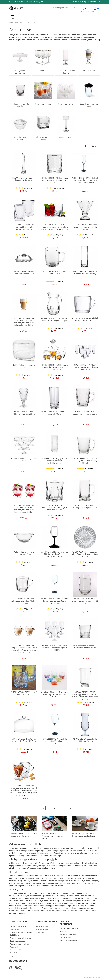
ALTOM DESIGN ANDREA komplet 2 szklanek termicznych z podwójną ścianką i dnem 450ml (24, 322)
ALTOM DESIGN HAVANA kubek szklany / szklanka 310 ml (85, 319)
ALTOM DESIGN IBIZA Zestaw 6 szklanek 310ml (24, 693)
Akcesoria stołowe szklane (20, 138)
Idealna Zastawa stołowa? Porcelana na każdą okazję (83, 835)
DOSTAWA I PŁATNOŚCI (66, 923)
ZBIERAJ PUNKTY (93, 2)
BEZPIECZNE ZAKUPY (46, 922)
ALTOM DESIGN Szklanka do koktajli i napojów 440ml (85, 740)
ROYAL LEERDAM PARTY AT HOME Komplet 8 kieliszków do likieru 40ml (85, 367)
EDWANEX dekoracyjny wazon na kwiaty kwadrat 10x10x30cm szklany (54, 461)
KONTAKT (75, 2)
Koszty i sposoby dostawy (68, 940)
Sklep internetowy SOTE (92, 977)
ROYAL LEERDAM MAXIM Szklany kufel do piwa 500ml (85, 506)
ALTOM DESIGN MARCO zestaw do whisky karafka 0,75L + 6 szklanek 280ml (54, 367)
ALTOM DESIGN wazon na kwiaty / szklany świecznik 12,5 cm (85, 601)
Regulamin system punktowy (19, 944)
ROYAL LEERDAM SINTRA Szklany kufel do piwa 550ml (85, 413)
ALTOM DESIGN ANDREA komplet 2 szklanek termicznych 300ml (24, 227)
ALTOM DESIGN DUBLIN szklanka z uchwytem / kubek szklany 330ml (24, 601)
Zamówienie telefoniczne (18, 926)
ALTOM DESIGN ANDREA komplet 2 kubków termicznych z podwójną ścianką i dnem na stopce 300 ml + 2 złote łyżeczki (24, 789)
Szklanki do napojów (43, 104)
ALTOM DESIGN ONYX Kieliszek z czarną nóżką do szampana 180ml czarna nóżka (85, 180)
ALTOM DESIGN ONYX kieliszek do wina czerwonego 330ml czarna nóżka (54, 601)
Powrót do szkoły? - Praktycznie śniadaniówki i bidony (53, 836)
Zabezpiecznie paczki (42, 929)
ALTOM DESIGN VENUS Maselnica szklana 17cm (24, 273)
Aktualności (14, 947)
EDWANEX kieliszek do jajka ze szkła (24, 460)
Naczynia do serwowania (20, 72)
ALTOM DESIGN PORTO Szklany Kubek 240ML (54, 273)
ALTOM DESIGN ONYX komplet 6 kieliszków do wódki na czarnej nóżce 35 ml (54, 554)
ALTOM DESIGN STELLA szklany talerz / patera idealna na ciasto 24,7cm (85, 554)
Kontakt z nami (15, 929)
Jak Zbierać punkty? (67, 937)
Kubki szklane (89, 71)
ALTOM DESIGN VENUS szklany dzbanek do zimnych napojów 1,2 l (54, 321)
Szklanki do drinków (66, 104)
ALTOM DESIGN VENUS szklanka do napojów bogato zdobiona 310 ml (54, 507)
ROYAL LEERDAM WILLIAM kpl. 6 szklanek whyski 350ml (85, 647)
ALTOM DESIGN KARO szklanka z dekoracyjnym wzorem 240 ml (54, 180)
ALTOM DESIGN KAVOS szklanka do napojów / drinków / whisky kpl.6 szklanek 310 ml (54, 227)
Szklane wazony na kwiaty (43, 138)
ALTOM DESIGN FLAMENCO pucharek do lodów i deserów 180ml (85, 227)
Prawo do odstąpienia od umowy (21, 938)
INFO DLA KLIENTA (20, 922)
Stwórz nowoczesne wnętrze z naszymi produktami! (24, 835)
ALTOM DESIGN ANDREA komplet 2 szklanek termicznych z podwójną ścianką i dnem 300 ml (24, 509)
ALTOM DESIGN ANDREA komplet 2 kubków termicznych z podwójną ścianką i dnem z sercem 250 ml (24, 649)
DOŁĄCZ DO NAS (18, 961)
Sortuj (94, 146)
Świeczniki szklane (66, 137)
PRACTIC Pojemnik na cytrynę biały (24, 366)
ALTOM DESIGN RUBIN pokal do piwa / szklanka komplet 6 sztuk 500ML (54, 648)
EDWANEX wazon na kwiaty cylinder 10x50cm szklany (85, 273)
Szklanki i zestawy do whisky (20, 105)
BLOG (82, 2)
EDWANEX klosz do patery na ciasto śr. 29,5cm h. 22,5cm (24, 740)
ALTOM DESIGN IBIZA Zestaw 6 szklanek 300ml (54, 413)
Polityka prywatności (42, 926)
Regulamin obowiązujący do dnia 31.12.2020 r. (21, 934)
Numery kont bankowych (68, 934)
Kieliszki (43, 71)
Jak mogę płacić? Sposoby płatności (69, 930)
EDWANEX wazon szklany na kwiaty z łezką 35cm (24, 179)
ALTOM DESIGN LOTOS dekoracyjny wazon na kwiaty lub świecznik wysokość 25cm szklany (85, 696)
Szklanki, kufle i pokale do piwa (66, 72)
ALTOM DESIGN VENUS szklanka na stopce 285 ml (24, 413)
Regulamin (14, 956)
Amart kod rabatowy (17, 953)
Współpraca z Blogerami (18, 950)
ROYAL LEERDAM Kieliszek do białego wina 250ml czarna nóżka (54, 741)
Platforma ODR (40, 932)
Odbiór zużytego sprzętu (18, 941)
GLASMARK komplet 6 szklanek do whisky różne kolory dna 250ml (54, 694)
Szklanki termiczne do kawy (89, 105)
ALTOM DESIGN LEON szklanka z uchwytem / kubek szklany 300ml (85, 461)
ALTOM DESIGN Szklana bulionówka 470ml (24, 553)
